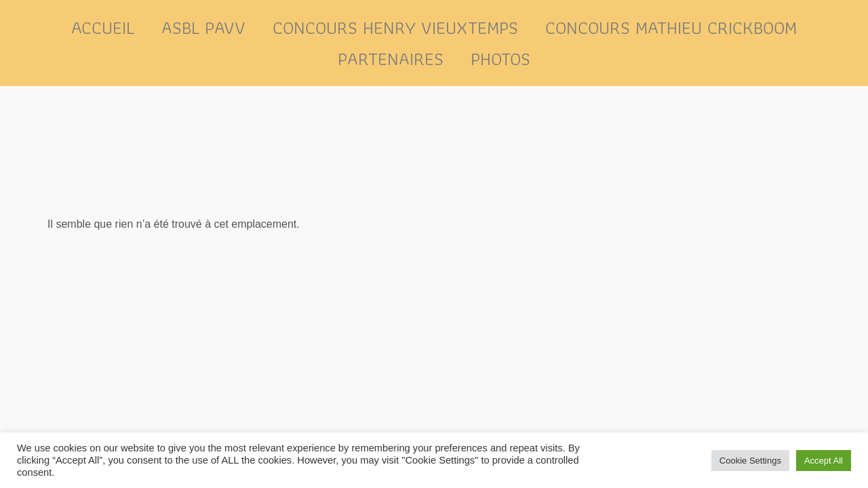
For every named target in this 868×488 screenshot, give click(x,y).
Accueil (103, 27)
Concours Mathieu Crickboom (671, 27)
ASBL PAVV (203, 27)
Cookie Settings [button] (750, 461)
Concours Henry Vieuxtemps (395, 27)
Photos (500, 59)
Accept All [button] (824, 461)
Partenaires (391, 59)
